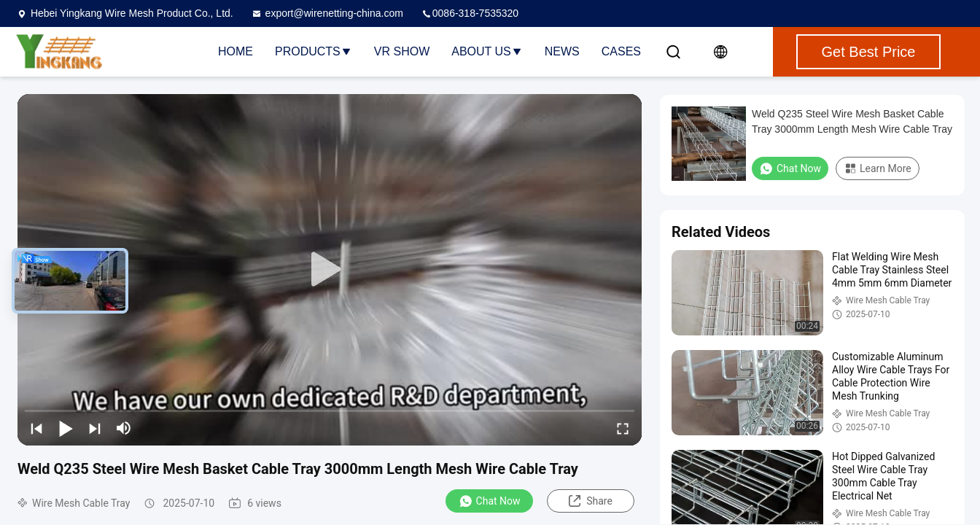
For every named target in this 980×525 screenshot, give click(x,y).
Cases (621, 51)
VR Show (402, 51)
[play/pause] (66, 428)
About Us (487, 51)
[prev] (36, 428)
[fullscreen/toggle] (623, 428)
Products (314, 51)
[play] (330, 270)
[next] (95, 428)
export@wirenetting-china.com (327, 13)
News (562, 51)
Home (236, 51)
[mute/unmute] (124, 428)
